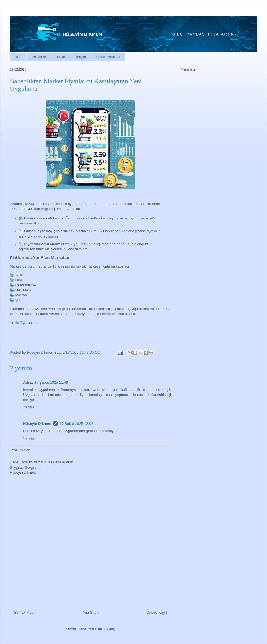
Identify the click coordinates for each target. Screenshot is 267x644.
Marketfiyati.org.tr (24, 266)
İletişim (81, 57)
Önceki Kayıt (157, 612)
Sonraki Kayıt (25, 612)
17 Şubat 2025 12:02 (76, 424)
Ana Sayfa (91, 612)
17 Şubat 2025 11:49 (51, 382)
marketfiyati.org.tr (24, 323)
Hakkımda (39, 57)
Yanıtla (29, 407)
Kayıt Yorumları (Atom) (97, 629)
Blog (18, 57)
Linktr (61, 57)
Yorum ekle (21, 450)
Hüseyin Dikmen (37, 424)
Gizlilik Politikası (108, 57)
